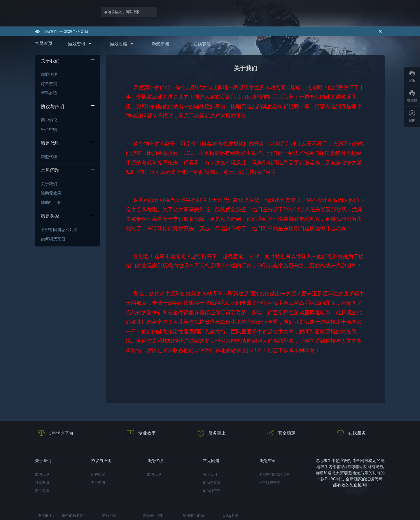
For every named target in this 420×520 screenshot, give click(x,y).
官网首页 (44, 43)
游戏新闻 (160, 44)
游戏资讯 (77, 44)
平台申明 (49, 129)
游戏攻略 (119, 44)
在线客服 (202, 44)
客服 (412, 77)
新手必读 (49, 93)
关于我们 (49, 184)
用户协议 (49, 120)
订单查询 (49, 84)
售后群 (412, 96)
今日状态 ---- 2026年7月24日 (66, 31)
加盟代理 (49, 74)
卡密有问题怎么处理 (59, 230)
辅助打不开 (51, 202)
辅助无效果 (51, 193)
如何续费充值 (53, 239)
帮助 (412, 116)
